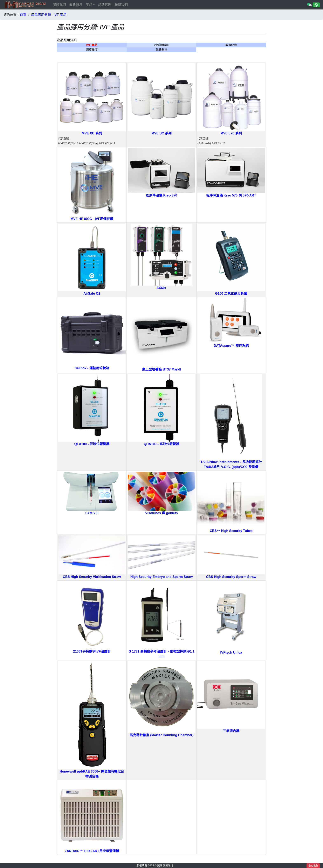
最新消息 (76, 5)
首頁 (23, 15)
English (313, 866)
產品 (89, 5)
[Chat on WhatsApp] (316, 5)
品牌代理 (105, 5)
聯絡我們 (121, 5)
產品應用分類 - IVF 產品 (49, 15)
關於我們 (59, 5)
